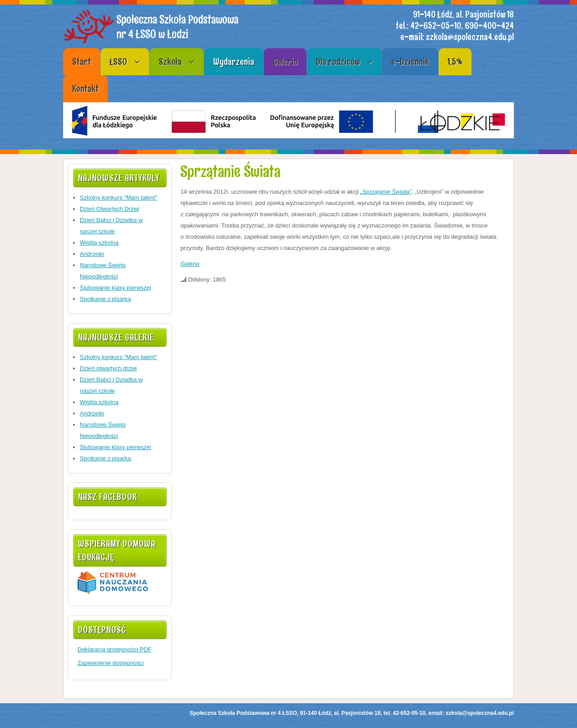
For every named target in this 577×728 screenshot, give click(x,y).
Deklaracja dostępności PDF (114, 649)
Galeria (190, 264)
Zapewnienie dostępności (111, 663)
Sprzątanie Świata (230, 171)
